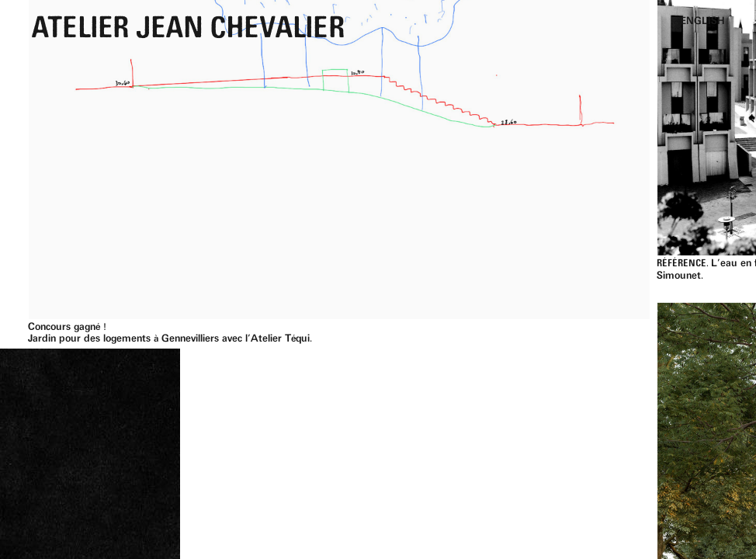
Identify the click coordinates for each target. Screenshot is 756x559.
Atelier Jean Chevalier (188, 31)
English (702, 21)
